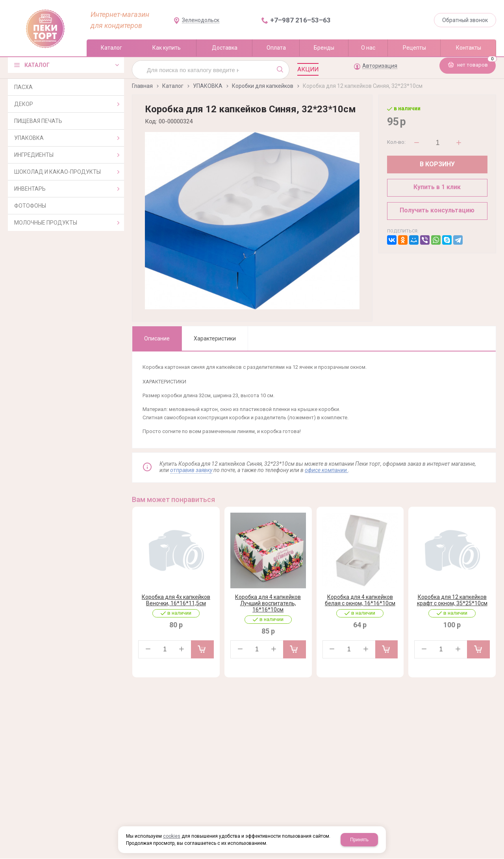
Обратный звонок (465, 20)
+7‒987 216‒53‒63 (300, 20)
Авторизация (380, 66)
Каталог (173, 86)
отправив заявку (191, 470)
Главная (142, 86)
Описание (157, 338)
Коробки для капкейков (263, 86)
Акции (308, 69)
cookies (172, 836)
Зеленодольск (201, 20)
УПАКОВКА (208, 86)
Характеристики (215, 338)
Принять (359, 840)
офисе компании (326, 470)
